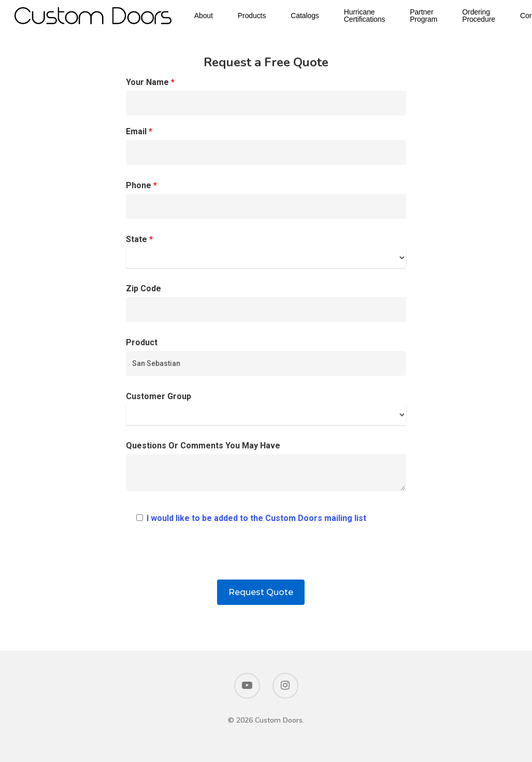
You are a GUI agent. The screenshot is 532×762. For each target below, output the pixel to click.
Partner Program (434, 17)
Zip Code (266, 303)
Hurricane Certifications (375, 17)
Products (262, 17)
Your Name (266, 96)
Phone (266, 200)
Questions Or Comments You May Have (266, 469)
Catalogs (315, 17)
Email (266, 146)
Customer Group (266, 408)
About (214, 17)
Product (266, 357)
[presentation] (266, 559)
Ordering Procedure (489, 17)
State (266, 251)
